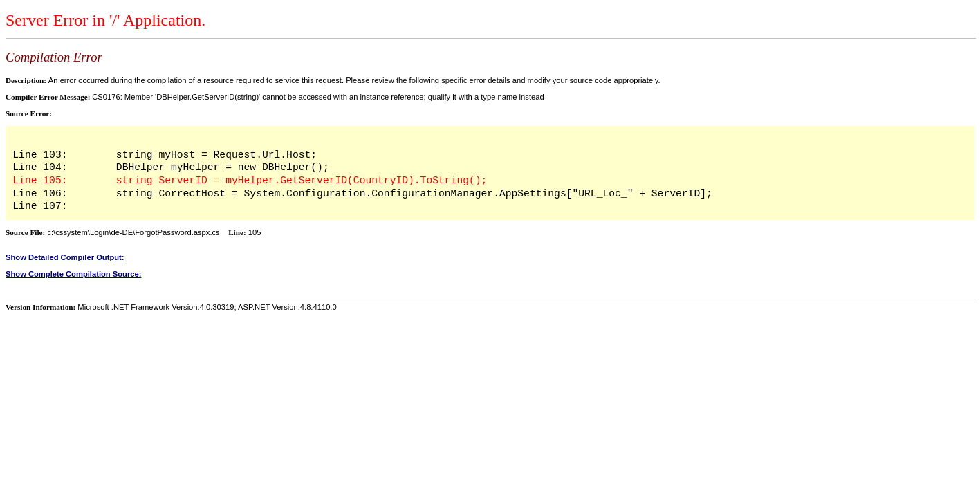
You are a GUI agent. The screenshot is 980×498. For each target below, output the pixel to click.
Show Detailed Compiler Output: (65, 257)
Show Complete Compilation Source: (73, 274)
